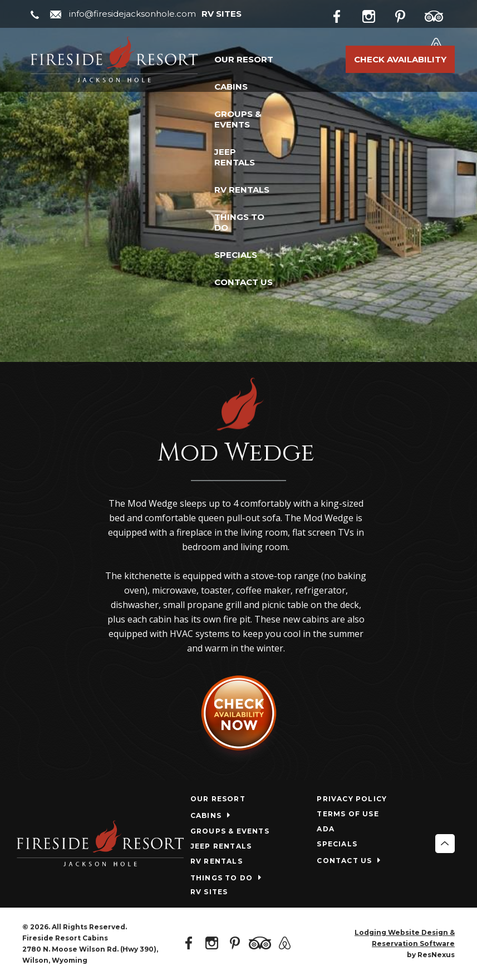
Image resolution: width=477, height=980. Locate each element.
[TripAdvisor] (440, 14)
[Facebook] (346, 14)
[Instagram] (377, 14)
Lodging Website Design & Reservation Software (405, 938)
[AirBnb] (440, 42)
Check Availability (400, 59)
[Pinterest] (408, 14)
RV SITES (222, 14)
